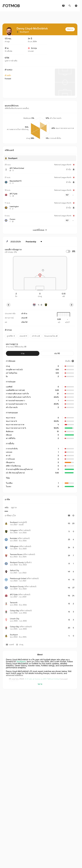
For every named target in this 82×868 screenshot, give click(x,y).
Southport (21, 661)
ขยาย (40, 684)
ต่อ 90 (57, 353)
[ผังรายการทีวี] (63, 6)
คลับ (7, 508)
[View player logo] (9, 31)
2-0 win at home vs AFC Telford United (42, 679)
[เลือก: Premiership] (34, 242)
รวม (23, 353)
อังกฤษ (32, 48)
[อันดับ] (70, 361)
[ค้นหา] (70, 6)
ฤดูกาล (14, 508)
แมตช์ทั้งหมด (40, 230)
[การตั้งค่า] (76, 6)
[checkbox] (68, 251)
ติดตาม (70, 29)
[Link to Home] (11, 6)
